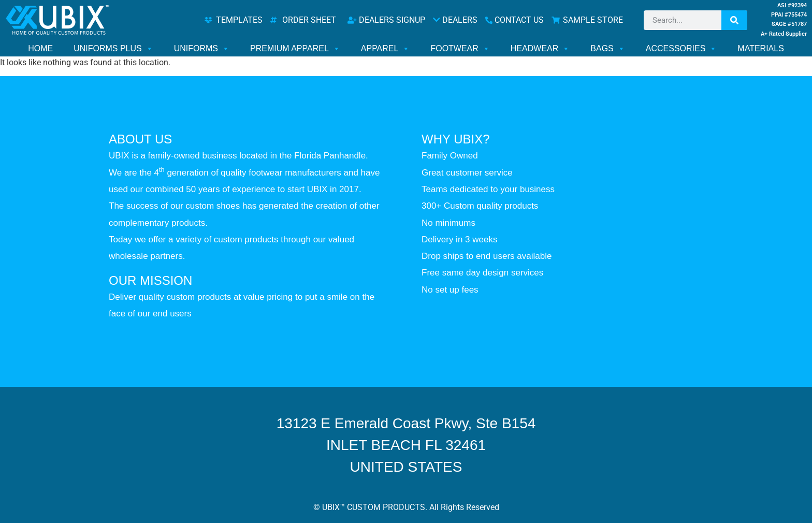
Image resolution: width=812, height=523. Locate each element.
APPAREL (386, 49)
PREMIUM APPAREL (295, 49)
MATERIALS (761, 48)
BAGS (607, 49)
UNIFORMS (202, 49)
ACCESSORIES (682, 49)
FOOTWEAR (460, 49)
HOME (40, 48)
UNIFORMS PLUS (113, 49)
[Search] (734, 20)
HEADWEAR (540, 49)
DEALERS (455, 20)
